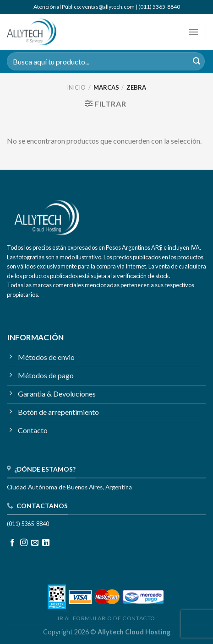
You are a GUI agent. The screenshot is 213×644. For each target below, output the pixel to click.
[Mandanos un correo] (35, 543)
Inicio (76, 87)
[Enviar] (197, 61)
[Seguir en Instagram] (24, 543)
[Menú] (193, 32)
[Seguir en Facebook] (12, 543)
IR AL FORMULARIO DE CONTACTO (106, 618)
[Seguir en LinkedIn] (46, 543)
